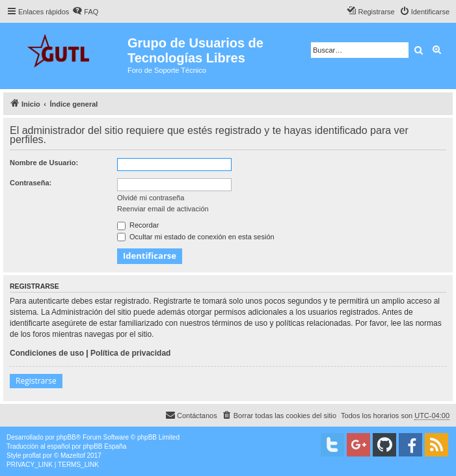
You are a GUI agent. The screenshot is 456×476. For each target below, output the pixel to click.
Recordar (138, 225)
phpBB (66, 437)
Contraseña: (31, 183)
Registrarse (36, 381)
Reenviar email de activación (163, 209)
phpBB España (104, 446)
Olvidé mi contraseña (151, 198)
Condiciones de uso (47, 353)
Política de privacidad (130, 353)
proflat (32, 456)
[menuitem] (85, 12)
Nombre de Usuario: (44, 163)
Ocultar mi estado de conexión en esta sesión (196, 237)
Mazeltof (73, 456)
